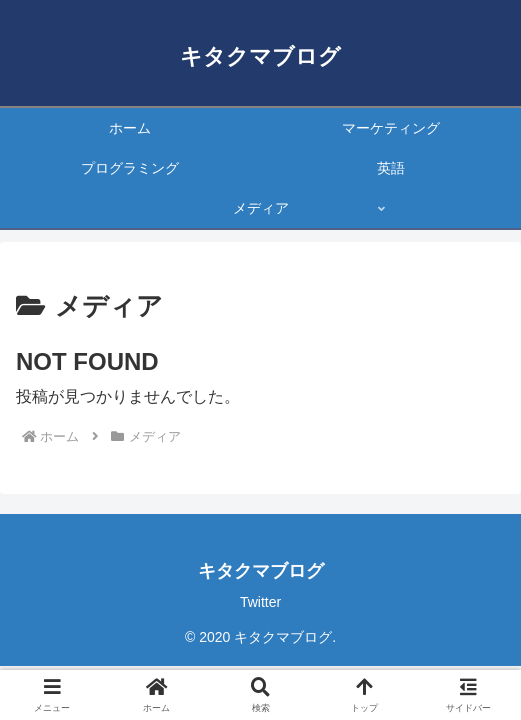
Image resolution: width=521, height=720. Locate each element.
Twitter (260, 602)
